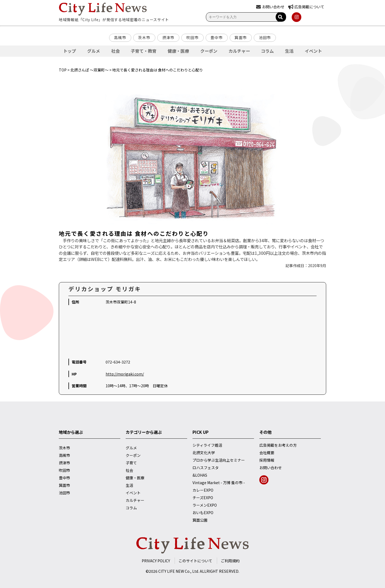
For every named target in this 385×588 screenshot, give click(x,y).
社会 (115, 51)
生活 (289, 51)
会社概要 (267, 453)
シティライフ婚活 (207, 445)
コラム (267, 51)
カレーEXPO (203, 490)
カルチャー (239, 51)
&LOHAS (200, 475)
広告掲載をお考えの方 (278, 445)
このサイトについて (195, 561)
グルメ (94, 51)
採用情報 (267, 460)
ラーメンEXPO (205, 505)
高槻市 (120, 37)
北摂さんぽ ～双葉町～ (89, 70)
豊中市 (217, 37)
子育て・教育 (144, 51)
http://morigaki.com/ (125, 374)
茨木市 (144, 37)
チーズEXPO (203, 498)
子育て (131, 463)
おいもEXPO (203, 513)
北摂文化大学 (204, 453)
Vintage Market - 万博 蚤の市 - (219, 483)
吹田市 (192, 37)
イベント (313, 51)
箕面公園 (200, 520)
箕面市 (241, 37)
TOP (63, 70)
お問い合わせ (271, 468)
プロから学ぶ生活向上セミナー (219, 460)
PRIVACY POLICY (156, 561)
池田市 (265, 37)
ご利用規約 (230, 561)
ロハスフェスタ (206, 468)
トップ (70, 51)
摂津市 (168, 37)
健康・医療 (178, 51)
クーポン (209, 51)
